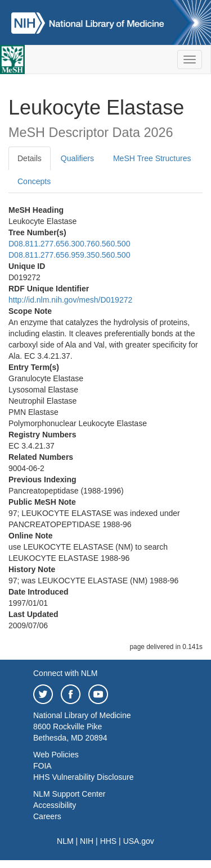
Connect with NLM (65, 673)
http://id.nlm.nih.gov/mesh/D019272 (70, 300)
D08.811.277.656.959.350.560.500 (69, 255)
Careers (47, 816)
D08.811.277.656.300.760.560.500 (69, 244)
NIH (87, 841)
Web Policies (56, 755)
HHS (109, 841)
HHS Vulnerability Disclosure (83, 777)
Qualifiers (77, 158)
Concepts (34, 181)
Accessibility (55, 805)
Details (30, 158)
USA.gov (139, 841)
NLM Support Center (69, 794)
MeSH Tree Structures (152, 158)
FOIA (42, 766)
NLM (65, 841)
